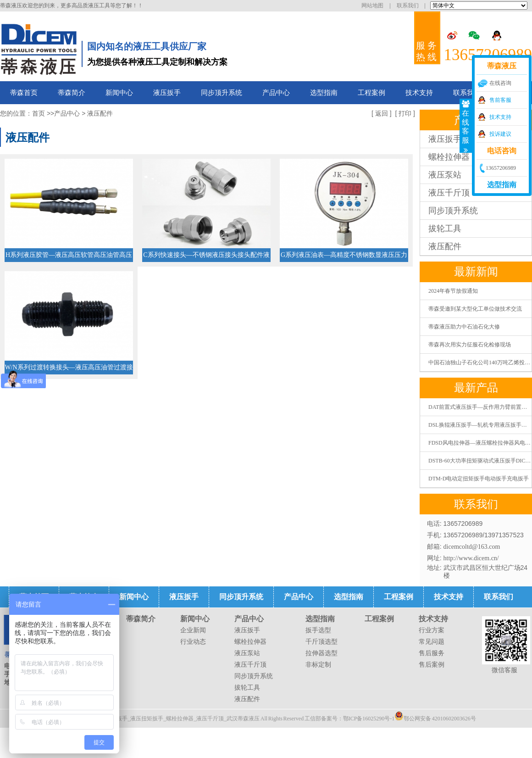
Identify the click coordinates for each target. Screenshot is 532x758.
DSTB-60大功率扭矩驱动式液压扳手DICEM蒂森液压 (480, 461)
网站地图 (372, 6)
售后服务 (432, 653)
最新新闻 (476, 272)
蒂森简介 (72, 93)
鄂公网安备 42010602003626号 (435, 716)
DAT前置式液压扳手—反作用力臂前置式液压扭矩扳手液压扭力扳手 (480, 407)
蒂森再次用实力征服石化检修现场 (470, 345)
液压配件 (445, 246)
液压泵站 (247, 653)
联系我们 (408, 6)
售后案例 (432, 665)
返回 (382, 114)
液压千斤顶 (250, 665)
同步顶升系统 (222, 93)
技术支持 (419, 93)
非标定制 (318, 665)
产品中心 (276, 93)
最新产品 (476, 388)
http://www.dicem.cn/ (471, 558)
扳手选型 (318, 630)
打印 (405, 114)
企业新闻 (193, 630)
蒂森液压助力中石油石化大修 (464, 327)
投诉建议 (500, 134)
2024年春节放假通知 (453, 291)
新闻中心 (119, 93)
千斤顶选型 (321, 642)
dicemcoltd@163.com (472, 547)
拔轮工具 (445, 229)
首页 (39, 114)
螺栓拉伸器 (250, 642)
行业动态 (193, 642)
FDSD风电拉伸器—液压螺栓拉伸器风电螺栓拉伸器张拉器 (480, 443)
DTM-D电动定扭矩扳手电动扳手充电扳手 (479, 479)
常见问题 (432, 642)
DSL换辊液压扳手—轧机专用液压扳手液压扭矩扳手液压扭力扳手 (480, 425)
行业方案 (432, 630)
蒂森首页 (24, 93)
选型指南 (324, 93)
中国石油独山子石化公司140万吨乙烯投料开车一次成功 (480, 362)
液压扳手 (167, 93)
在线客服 (466, 126)
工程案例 (371, 93)
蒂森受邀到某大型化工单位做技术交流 (475, 309)
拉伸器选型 (321, 653)
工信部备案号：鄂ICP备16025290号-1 (350, 719)
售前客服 (500, 100)
